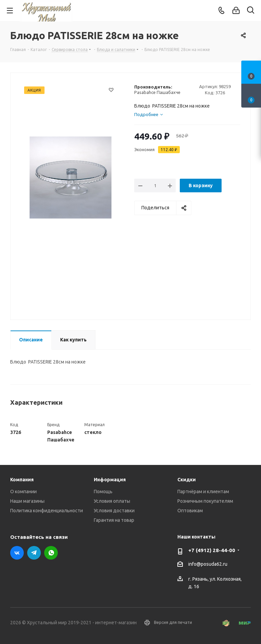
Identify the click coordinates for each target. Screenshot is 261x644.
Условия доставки (114, 511)
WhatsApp (51, 553)
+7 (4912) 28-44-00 (212, 550)
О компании (23, 492)
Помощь (103, 492)
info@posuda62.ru (208, 564)
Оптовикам (190, 511)
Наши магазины (27, 501)
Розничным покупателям (205, 501)
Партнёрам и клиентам (203, 492)
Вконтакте (17, 553)
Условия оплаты (112, 501)
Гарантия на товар (114, 520)
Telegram (34, 553)
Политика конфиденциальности (47, 511)
